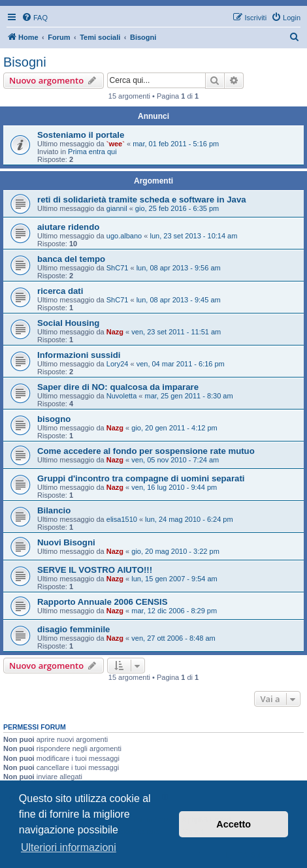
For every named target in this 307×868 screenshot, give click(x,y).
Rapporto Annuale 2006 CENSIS (103, 602)
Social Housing (68, 323)
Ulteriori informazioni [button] (69, 847)
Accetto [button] (234, 824)
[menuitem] (35, 18)
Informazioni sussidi (79, 355)
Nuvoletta (121, 396)
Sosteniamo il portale (81, 135)
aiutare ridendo (68, 227)
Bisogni (25, 62)
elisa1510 (122, 519)
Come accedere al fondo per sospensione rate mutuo (146, 451)
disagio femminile (73, 629)
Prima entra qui (92, 152)
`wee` (116, 144)
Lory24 (118, 364)
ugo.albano (124, 236)
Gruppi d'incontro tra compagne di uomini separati (141, 478)
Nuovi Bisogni (66, 542)
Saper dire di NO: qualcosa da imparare (118, 387)
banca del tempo (71, 259)
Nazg (115, 332)
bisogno (54, 419)
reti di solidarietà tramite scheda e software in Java (142, 200)
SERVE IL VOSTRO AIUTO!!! (95, 570)
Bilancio (54, 510)
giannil (117, 208)
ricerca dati (60, 291)
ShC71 (118, 268)
